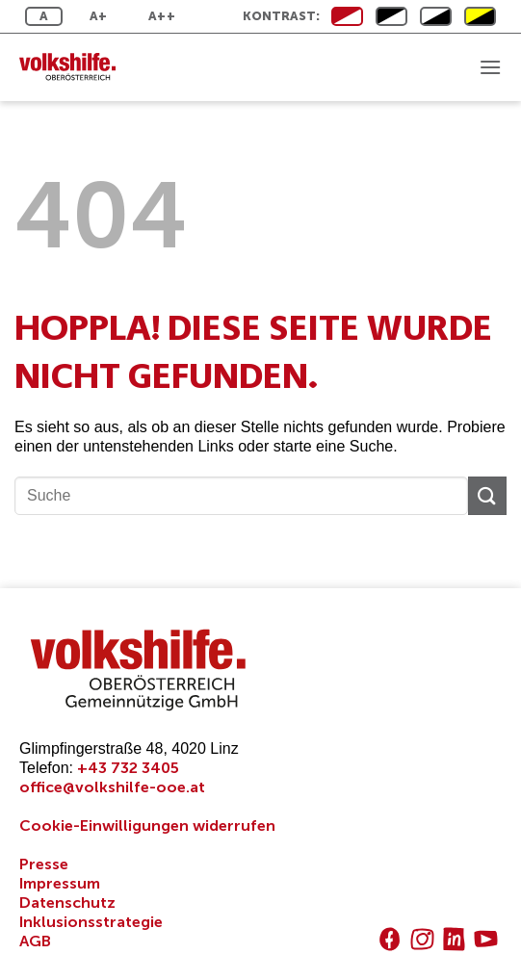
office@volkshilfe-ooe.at (112, 787)
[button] (490, 67)
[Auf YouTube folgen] (486, 939)
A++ (162, 16)
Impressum (60, 883)
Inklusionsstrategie (91, 922)
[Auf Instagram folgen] (422, 939)
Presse (44, 864)
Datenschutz (67, 903)
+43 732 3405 (128, 768)
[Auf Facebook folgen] (390, 939)
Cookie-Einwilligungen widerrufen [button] (147, 825)
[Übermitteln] (487, 495)
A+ (99, 16)
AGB (35, 941)
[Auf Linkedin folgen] (454, 939)
